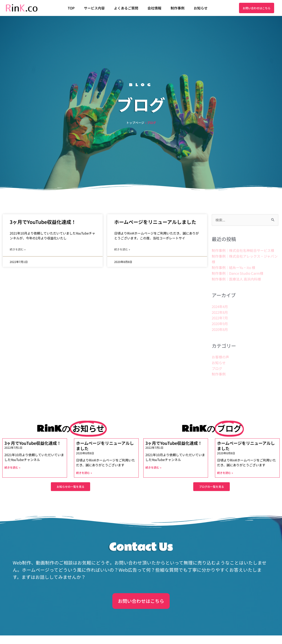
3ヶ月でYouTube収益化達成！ (43, 222)
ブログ (217, 368)
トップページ (135, 123)
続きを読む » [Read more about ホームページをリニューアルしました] (122, 249)
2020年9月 (220, 324)
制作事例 (178, 8)
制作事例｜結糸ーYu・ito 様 (233, 267)
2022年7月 (220, 318)
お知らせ (201, 8)
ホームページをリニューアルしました (155, 222)
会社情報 (154, 8)
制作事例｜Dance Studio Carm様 (238, 273)
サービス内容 (94, 8)
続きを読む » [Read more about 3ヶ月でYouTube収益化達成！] (18, 249)
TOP (71, 8)
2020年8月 (220, 329)
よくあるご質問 (126, 8)
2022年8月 (220, 312)
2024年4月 (220, 307)
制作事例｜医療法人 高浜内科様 (236, 279)
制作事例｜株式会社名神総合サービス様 (243, 250)
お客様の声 (220, 357)
